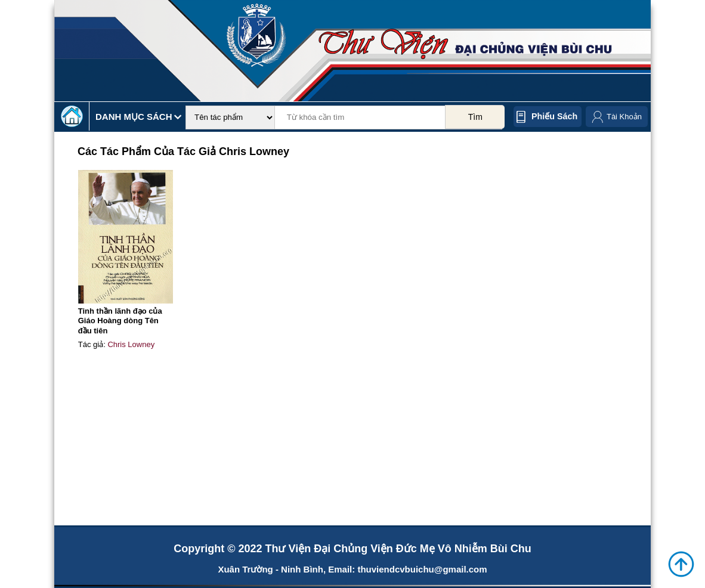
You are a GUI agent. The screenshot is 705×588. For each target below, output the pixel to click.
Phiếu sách (554, 116)
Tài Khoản (624, 117)
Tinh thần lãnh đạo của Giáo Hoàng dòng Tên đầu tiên (120, 321)
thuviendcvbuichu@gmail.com (422, 569)
